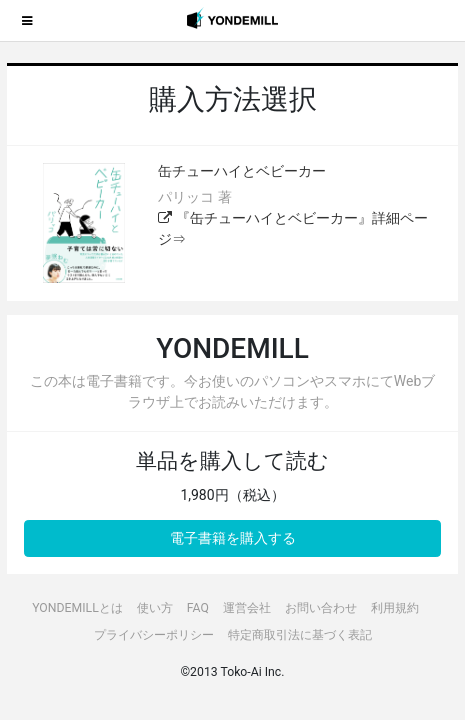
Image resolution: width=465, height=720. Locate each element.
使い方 (155, 608)
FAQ (198, 608)
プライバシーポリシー (154, 635)
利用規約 (395, 608)
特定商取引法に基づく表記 (300, 635)
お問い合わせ (321, 608)
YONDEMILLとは (77, 608)
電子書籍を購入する (233, 538)
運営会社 (247, 608)
